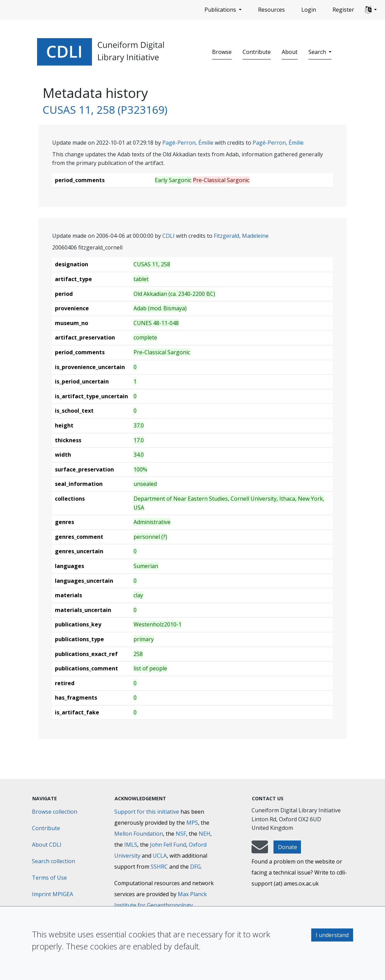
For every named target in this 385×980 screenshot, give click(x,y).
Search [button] (318, 52)
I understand (332, 935)
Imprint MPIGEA (52, 894)
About (290, 52)
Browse (222, 52)
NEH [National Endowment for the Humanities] (205, 834)
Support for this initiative (147, 812)
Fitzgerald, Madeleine (241, 236)
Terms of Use (49, 878)
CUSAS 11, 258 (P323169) (105, 110)
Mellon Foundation (139, 834)
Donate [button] (288, 847)
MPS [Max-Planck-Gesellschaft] (192, 823)
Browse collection (55, 812)
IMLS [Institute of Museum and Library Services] (131, 845)
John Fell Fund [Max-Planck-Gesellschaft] (168, 845)
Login (309, 10)
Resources (271, 10)
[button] (371, 10)
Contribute (257, 52)
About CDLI (47, 845)
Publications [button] (221, 10)
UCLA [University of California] (160, 856)
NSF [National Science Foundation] (181, 834)
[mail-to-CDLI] (260, 850)
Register (343, 10)
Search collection (54, 861)
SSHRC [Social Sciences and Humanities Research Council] (159, 867)
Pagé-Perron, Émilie (188, 143)
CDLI (168, 236)
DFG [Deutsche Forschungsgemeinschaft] (195, 867)
